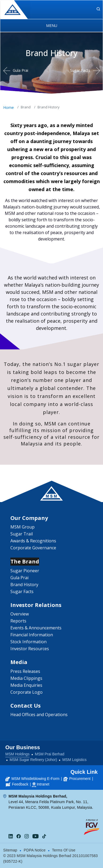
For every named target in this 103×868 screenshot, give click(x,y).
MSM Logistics (74, 760)
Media (19, 662)
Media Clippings (26, 678)
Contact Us (26, 706)
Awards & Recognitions (33, 541)
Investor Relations (36, 605)
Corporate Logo (26, 692)
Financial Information (32, 635)
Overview (20, 614)
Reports (18, 621)
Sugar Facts (80, 70)
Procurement (77, 779)
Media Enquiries (26, 685)
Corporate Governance (33, 548)
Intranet (43, 784)
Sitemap (10, 850)
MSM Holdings (17, 754)
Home (9, 107)
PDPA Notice (35, 850)
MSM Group (22, 527)
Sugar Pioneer (25, 571)
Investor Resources (30, 649)
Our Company (29, 518)
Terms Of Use (64, 850)
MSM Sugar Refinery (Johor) (33, 760)
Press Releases (25, 671)
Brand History (24, 585)
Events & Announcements (36, 628)
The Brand (25, 561)
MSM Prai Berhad (50, 754)
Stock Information (28, 642)
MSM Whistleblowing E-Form (32, 779)
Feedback (17, 784)
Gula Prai (20, 70)
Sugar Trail (22, 534)
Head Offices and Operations (39, 715)
